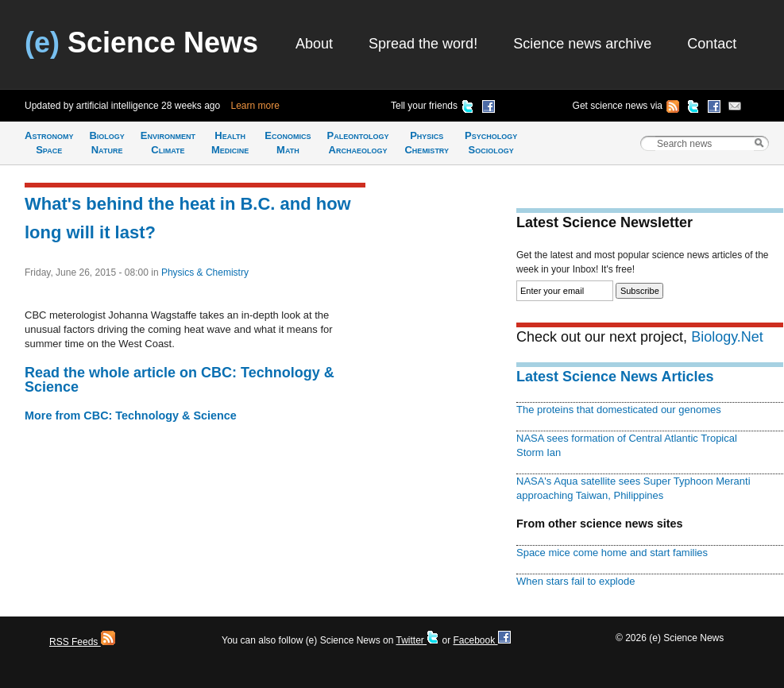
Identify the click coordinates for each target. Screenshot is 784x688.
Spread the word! (423, 44)
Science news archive (582, 44)
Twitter (417, 640)
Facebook (481, 640)
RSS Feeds (82, 642)
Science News (141, 43)
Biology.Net (727, 337)
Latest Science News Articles (615, 377)
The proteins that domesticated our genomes (619, 410)
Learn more (255, 106)
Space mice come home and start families (612, 553)
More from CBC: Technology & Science (131, 416)
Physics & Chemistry (205, 272)
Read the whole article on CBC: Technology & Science (180, 380)
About (314, 44)
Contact (712, 44)
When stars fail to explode (575, 581)
